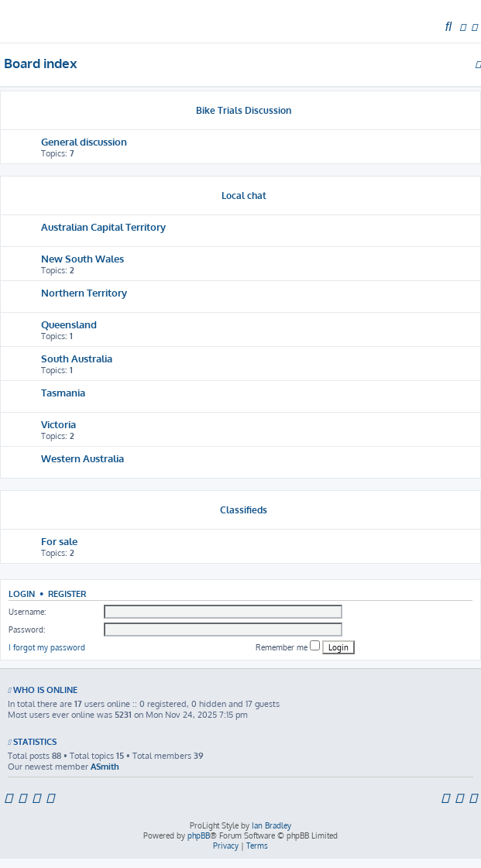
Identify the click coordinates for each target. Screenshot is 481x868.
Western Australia (82, 458)
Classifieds (244, 510)
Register (67, 594)
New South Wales (82, 258)
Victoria (58, 424)
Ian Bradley (271, 825)
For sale (59, 541)
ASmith (105, 767)
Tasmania (63, 392)
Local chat (244, 196)
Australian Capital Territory (103, 226)
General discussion (84, 141)
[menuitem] (448, 27)
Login (22, 594)
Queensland (69, 324)
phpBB (199, 835)
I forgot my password (47, 647)
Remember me (288, 646)
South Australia (77, 358)
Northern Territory (84, 292)
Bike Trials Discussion (244, 110)
